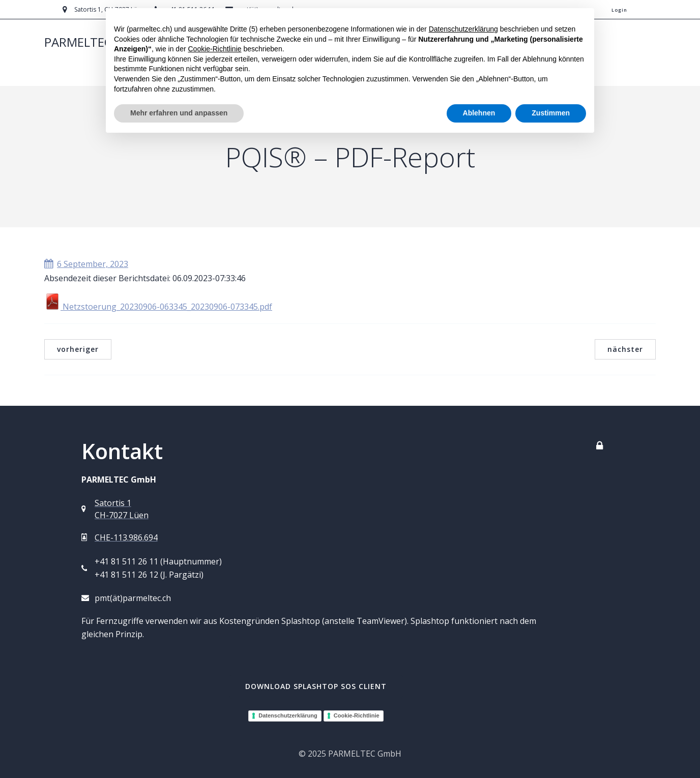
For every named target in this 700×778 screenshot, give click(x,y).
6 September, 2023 (86, 264)
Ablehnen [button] (479, 113)
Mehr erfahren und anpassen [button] (179, 113)
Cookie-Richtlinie (357, 715)
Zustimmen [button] (551, 113)
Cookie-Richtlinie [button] (214, 49)
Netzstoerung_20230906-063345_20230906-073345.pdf (158, 307)
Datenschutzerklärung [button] (463, 29)
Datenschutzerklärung (288, 715)
